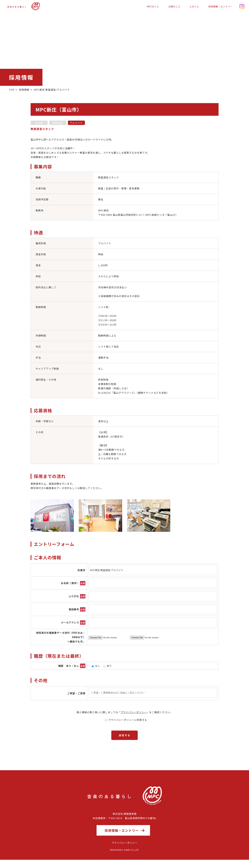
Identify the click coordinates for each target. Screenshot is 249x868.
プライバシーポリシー (134, 712)
